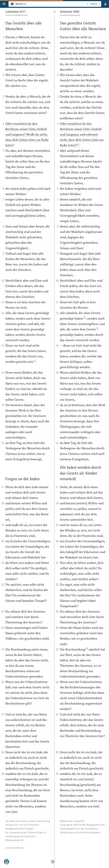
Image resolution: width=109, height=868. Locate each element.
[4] (87, 648)
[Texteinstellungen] (105, 4)
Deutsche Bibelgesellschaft (18, 15)
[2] (84, 317)
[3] (97, 328)
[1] (34, 361)
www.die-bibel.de (14, 848)
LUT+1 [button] (96, 4)
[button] (4, 4)
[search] (51, 4)
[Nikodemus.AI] (7, 862)
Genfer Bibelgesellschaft (72, 15)
